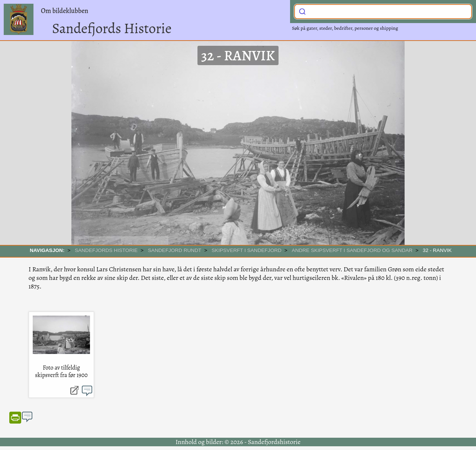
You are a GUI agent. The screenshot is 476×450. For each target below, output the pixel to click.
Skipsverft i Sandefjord (247, 250)
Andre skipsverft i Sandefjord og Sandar (352, 250)
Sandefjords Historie (112, 28)
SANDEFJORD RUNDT (175, 250)
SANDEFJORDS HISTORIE (106, 250)
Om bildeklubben (65, 11)
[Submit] (302, 11)
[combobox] (383, 12)
